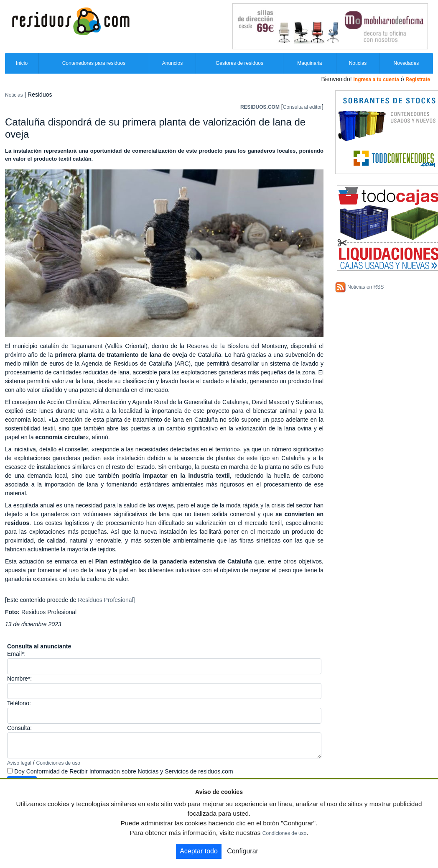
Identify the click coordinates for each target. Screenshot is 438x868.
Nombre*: (19, 679)
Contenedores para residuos (94, 63)
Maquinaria (309, 63)
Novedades (406, 63)
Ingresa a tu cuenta (376, 79)
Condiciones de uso (58, 763)
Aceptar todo (199, 851)
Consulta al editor (302, 107)
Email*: (16, 654)
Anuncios (172, 63)
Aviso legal (19, 763)
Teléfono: (19, 703)
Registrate (418, 79)
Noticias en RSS (365, 287)
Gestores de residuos (239, 63)
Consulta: (19, 728)
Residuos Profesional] (105, 600)
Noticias (358, 63)
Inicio (22, 63)
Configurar (243, 851)
